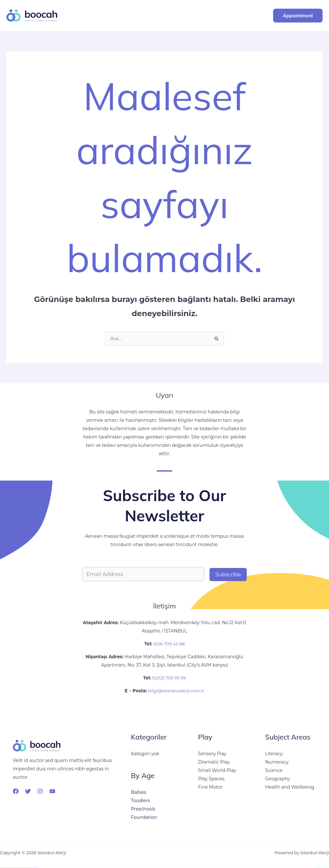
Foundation (144, 817)
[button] (298, 16)
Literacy (274, 754)
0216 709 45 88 (168, 644)
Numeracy (277, 762)
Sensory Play (212, 754)
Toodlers (141, 801)
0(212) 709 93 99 (169, 678)
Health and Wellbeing (290, 787)
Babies (139, 792)
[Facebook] (16, 791)
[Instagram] (40, 791)
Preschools (143, 809)
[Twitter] (28, 791)
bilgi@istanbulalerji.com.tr (176, 691)
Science (274, 770)
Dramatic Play (214, 762)
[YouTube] (52, 791)
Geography (277, 779)
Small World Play (217, 770)
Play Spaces (211, 779)
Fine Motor (210, 787)
